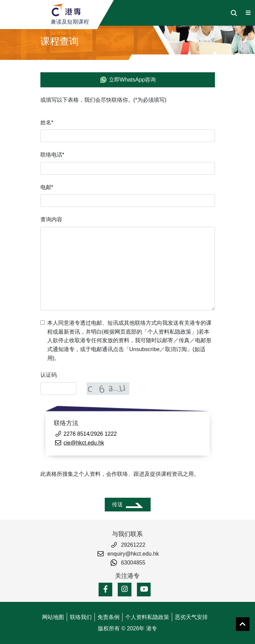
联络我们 (81, 617)
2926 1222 (104, 434)
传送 (117, 504)
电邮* (47, 187)
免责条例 (109, 617)
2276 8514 (77, 434)
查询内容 (51, 219)
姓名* (47, 122)
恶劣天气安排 (191, 617)
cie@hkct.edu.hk (84, 443)
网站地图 (53, 617)
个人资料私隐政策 (147, 617)
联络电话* (52, 155)
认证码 (49, 375)
